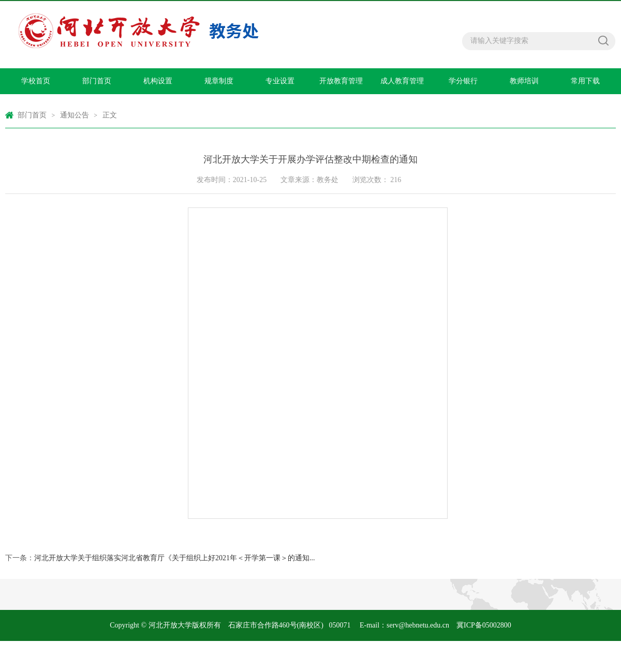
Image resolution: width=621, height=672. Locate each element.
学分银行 (463, 81)
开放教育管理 (341, 81)
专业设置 (280, 81)
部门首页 (97, 81)
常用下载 (585, 81)
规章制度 (219, 81)
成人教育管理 (402, 81)
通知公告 (75, 115)
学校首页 (36, 81)
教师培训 (524, 81)
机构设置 (158, 81)
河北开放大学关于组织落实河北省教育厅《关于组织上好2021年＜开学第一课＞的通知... (175, 558)
